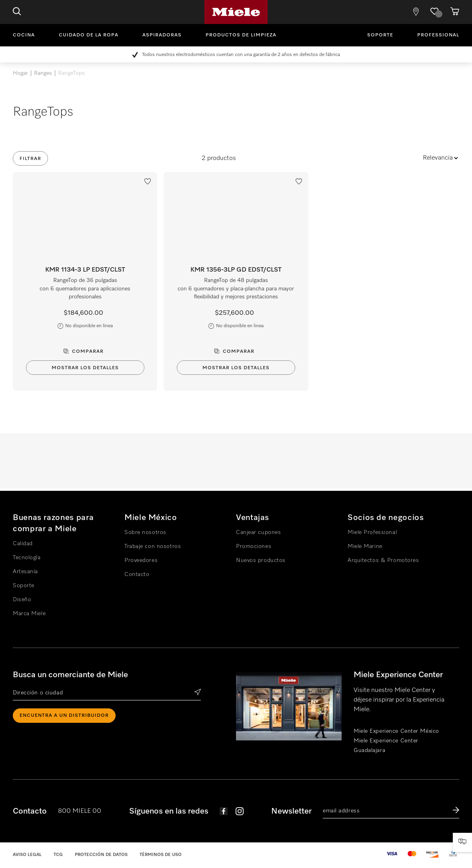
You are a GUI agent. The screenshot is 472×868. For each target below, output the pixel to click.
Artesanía (25, 572)
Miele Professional (372, 532)
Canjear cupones (258, 532)
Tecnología (27, 558)
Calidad (23, 544)
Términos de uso (161, 855)
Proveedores (141, 560)
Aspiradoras (162, 35)
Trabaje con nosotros (153, 546)
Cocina (24, 35)
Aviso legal (27, 855)
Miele (236, 12)
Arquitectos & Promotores (383, 560)
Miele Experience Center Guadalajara (386, 746)
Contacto (137, 574)
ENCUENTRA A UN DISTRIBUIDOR (64, 716)
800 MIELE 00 (80, 811)
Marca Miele (29, 614)
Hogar (20, 73)
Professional (438, 35)
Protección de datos (101, 855)
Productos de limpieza (241, 35)
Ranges (43, 73)
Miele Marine (365, 546)
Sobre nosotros (145, 532)
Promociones (254, 546)
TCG (58, 855)
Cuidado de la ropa (89, 35)
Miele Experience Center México (396, 731)
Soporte (380, 35)
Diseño (22, 600)
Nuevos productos (261, 560)
